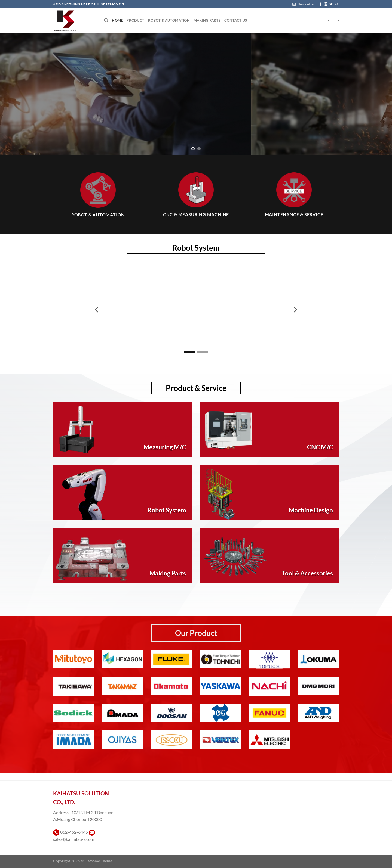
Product (135, 20)
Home (117, 20)
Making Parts (207, 20)
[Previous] (97, 310)
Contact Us (236, 20)
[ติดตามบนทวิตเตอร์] (331, 4)
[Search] (106, 20)
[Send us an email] (336, 4)
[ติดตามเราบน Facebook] (321, 4)
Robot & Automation (169, 20)
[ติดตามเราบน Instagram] (326, 4)
